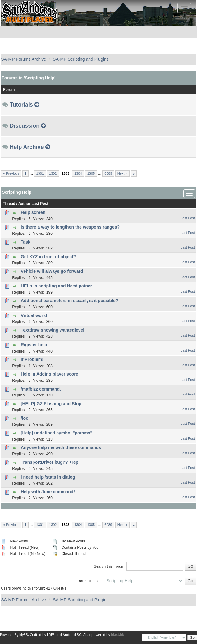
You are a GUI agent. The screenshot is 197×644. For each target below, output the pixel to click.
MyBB (24, 635)
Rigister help (34, 345)
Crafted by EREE (42, 635)
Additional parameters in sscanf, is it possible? (70, 301)
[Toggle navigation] (184, 8)
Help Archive (27, 147)
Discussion (25, 126)
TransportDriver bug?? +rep (50, 462)
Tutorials (21, 105)
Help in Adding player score (50, 374)
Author (24, 204)
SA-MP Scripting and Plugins (81, 59)
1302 (53, 173)
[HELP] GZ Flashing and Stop (51, 404)
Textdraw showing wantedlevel (53, 330)
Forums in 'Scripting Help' (28, 78)
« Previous (11, 173)
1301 (40, 173)
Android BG (72, 635)
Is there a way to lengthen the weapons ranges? (70, 227)
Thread (9, 204)
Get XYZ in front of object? (48, 257)
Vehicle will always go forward (52, 271)
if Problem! (32, 359)
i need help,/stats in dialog (48, 477)
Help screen (33, 212)
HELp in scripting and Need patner (56, 286)
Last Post (40, 204)
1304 (78, 173)
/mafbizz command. (41, 389)
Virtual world (34, 315)
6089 (108, 173)
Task (26, 242)
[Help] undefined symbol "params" (57, 433)
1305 (91, 173)
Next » (122, 173)
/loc (25, 418)
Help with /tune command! (48, 492)
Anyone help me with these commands (61, 447)
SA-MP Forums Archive (23, 59)
